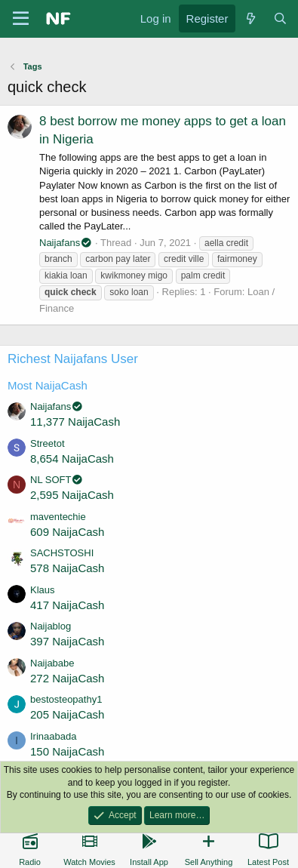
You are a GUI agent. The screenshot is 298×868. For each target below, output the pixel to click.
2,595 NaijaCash (72, 495)
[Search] (280, 18)
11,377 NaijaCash (75, 422)
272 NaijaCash (67, 678)
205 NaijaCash (67, 714)
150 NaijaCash (67, 751)
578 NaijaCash (67, 568)
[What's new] (250, 18)
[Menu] (21, 19)
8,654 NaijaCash (72, 459)
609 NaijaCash (67, 532)
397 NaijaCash (67, 641)
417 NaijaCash (67, 605)
